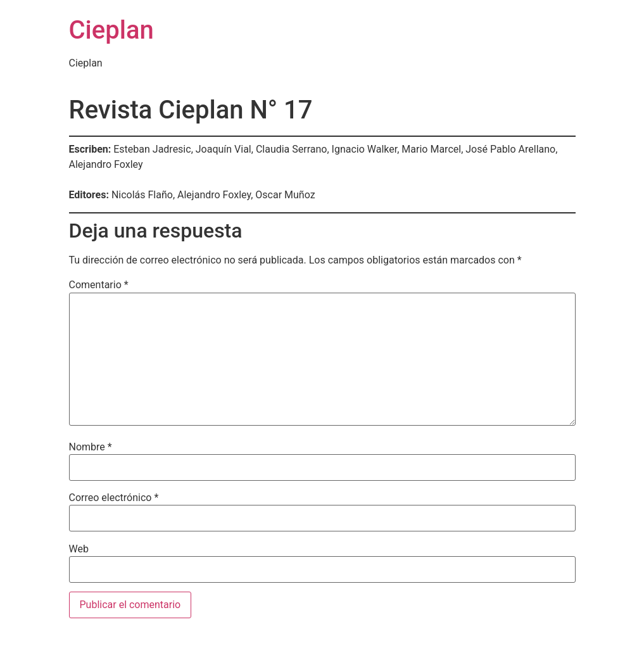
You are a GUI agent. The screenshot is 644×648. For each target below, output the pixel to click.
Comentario (99, 285)
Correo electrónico (114, 498)
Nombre (91, 447)
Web (79, 549)
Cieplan (111, 30)
